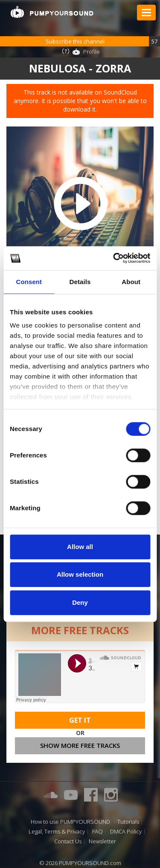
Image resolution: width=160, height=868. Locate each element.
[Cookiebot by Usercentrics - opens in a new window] (114, 258)
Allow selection (80, 574)
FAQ (97, 832)
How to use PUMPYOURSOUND (70, 822)
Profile (92, 52)
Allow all (80, 547)
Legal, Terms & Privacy (57, 832)
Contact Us (68, 841)
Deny (80, 602)
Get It (80, 720)
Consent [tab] (29, 282)
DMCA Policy (126, 832)
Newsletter (102, 841)
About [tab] (131, 282)
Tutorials (128, 822)
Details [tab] (80, 282)
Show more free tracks (80, 745)
